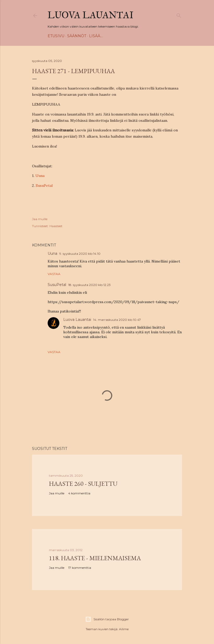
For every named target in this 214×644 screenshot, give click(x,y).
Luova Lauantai (91, 15)
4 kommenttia (79, 493)
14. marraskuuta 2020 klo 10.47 (117, 320)
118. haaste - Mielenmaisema (95, 558)
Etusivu (56, 36)
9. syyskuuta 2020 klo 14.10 (80, 254)
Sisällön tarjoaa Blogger (107, 619)
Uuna (40, 176)
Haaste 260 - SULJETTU (83, 484)
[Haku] (179, 14)
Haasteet (56, 226)
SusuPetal (44, 186)
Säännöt (77, 36)
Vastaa (54, 274)
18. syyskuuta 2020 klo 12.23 (89, 285)
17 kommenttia (80, 568)
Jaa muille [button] (40, 219)
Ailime (124, 629)
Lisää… (96, 36)
